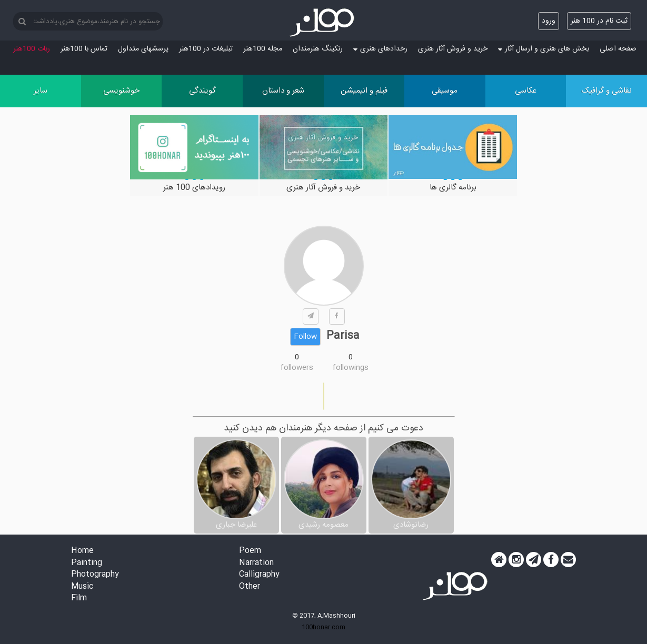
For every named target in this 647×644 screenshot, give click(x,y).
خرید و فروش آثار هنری (453, 49)
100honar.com (323, 627)
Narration (256, 563)
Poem (250, 551)
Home (82, 551)
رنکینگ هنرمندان (318, 49)
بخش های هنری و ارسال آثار (544, 49)
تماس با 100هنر (84, 49)
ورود (549, 21)
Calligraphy (259, 575)
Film (79, 598)
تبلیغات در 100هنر (206, 49)
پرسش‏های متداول (143, 49)
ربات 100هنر (32, 49)
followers (297, 368)
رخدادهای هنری (380, 49)
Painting (87, 563)
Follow (305, 337)
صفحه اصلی (618, 49)
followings (351, 368)
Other (250, 587)
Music (82, 587)
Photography (95, 575)
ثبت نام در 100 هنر (599, 21)
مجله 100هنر (263, 49)
